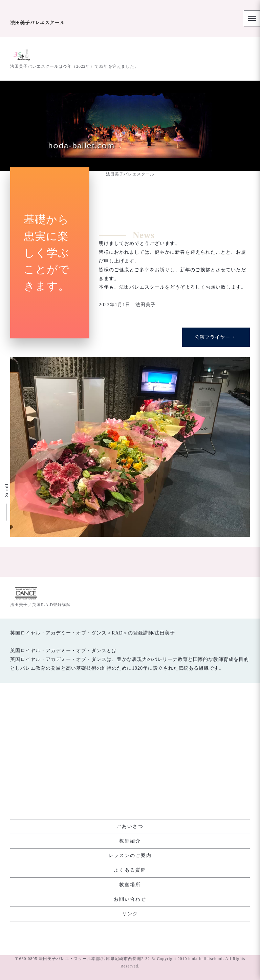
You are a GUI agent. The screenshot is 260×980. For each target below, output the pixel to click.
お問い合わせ (130, 899)
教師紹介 (130, 841)
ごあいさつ (130, 826)
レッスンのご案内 (130, 856)
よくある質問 (130, 870)
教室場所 (130, 885)
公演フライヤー (215, 450)
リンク (130, 914)
